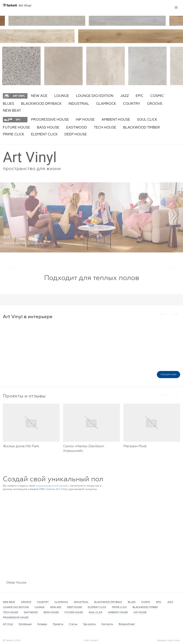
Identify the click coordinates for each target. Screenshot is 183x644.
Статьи (73, 624)
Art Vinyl (17, 5)
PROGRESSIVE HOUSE (50, 120)
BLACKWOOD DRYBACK (41, 104)
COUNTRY (132, 104)
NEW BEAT (12, 111)
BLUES (9, 104)
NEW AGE (39, 96)
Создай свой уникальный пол (53, 483)
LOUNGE (62, 96)
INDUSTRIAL (79, 104)
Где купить (89, 624)
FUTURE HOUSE (16, 128)
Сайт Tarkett (91, 641)
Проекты (58, 624)
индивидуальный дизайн (52, 489)
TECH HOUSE (105, 128)
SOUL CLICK (147, 120)
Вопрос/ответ (127, 624)
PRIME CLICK (14, 134)
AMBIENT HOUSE (116, 120)
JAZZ (125, 96)
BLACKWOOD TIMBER (141, 128)
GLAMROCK (106, 104)
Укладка (42, 624)
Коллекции (25, 624)
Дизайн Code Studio (169, 641)
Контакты (107, 624)
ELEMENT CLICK (44, 134)
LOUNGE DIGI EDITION (95, 96)
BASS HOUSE (48, 128)
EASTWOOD (77, 128)
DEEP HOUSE (76, 134)
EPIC (140, 96)
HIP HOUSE (85, 120)
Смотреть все (168, 379)
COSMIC (157, 96)
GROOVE (155, 104)
